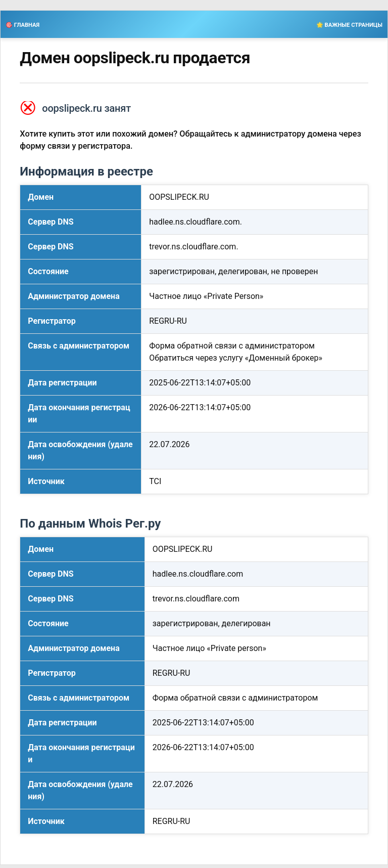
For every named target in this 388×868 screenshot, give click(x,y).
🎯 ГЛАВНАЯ (22, 25)
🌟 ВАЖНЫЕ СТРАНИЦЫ (349, 25)
